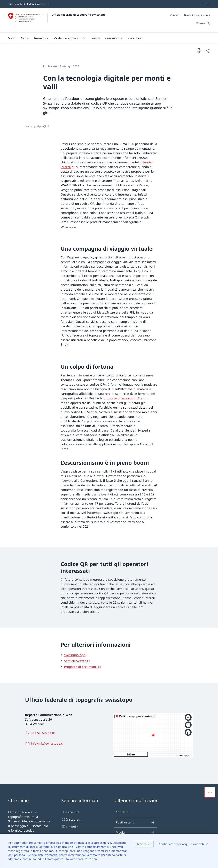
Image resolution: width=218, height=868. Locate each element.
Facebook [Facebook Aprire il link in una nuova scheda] (71, 812)
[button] (25, 38)
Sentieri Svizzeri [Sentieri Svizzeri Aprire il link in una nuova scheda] (75, 661)
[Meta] (190, 15)
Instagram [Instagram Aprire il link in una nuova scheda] (71, 819)
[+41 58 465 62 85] (41, 733)
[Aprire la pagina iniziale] (57, 20)
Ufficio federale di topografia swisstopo (79, 15)
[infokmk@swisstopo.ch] (46, 743)
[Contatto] (175, 15)
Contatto (135, 812)
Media (135, 833)
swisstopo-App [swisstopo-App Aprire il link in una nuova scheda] (75, 655)
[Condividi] (207, 51)
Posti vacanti (135, 822)
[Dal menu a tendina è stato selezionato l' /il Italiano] (204, 4)
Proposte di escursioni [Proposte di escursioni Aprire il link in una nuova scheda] (81, 667)
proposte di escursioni (120, 398)
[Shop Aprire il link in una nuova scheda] (12, 38)
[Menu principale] (106, 38)
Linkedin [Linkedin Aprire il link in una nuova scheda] (70, 827)
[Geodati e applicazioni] (197, 15)
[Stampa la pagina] (199, 50)
